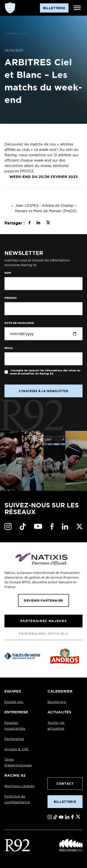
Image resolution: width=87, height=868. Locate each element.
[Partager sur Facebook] (30, 223)
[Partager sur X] (48, 223)
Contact (65, 784)
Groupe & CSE (17, 749)
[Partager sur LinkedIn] (38, 223)
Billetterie (65, 802)
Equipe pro (14, 702)
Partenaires (14, 739)
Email (9, 348)
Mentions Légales (19, 786)
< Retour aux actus (17, 34)
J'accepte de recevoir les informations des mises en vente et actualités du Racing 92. (45, 372)
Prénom (10, 298)
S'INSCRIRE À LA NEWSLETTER (43, 391)
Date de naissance (19, 323)
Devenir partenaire (43, 600)
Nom (8, 273)
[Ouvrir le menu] (77, 8)
